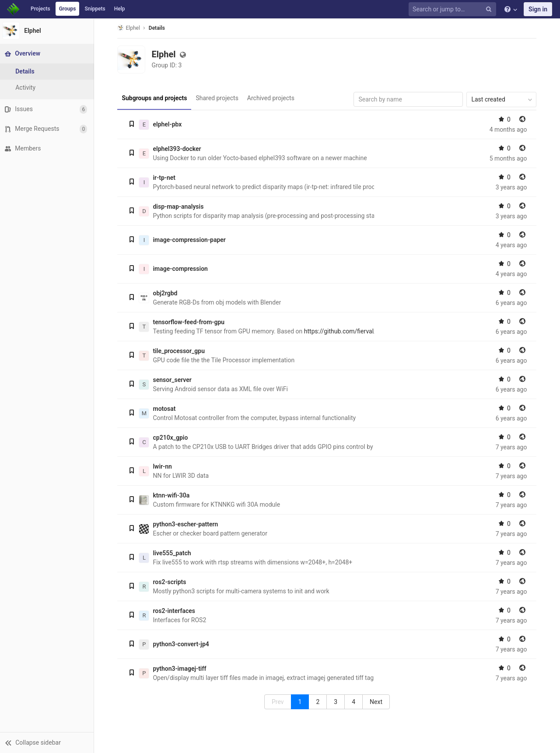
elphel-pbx (168, 124)
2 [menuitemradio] (319, 702)
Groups (68, 9)
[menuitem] (377, 702)
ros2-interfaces (175, 611)
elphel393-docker (178, 149)
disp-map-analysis (179, 207)
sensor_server (173, 380)
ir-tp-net (165, 178)
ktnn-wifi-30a (172, 495)
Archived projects (272, 98)
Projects (40, 9)
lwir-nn (163, 466)
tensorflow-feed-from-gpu (190, 322)
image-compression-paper (190, 240)
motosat (165, 409)
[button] (48, 742)
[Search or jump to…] (454, 9)
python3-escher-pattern (187, 524)
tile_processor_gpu (180, 351)
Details (158, 28)
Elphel (130, 28)
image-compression (181, 269)
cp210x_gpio (171, 438)
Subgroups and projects (156, 98)
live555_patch (173, 553)
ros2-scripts (171, 582)
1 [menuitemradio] (301, 702)
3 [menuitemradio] (337, 702)
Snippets (95, 9)
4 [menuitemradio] (355, 702)
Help (120, 9)
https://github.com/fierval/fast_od (351, 331)
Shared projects (218, 98)
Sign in (538, 9)
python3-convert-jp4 (182, 644)
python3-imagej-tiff (181, 669)
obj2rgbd (166, 293)
